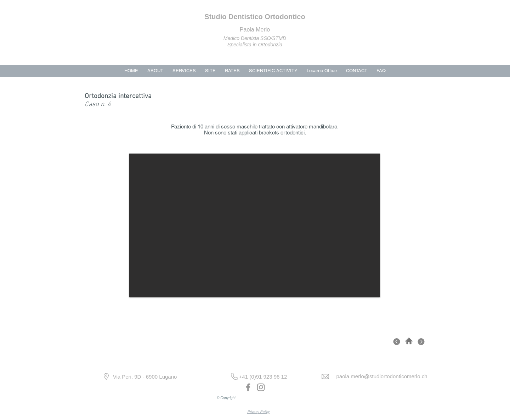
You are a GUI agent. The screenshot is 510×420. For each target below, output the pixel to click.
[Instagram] (261, 387)
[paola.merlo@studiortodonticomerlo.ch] (382, 376)
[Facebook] (248, 387)
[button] (255, 225)
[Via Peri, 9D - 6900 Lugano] (145, 377)
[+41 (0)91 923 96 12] (263, 377)
